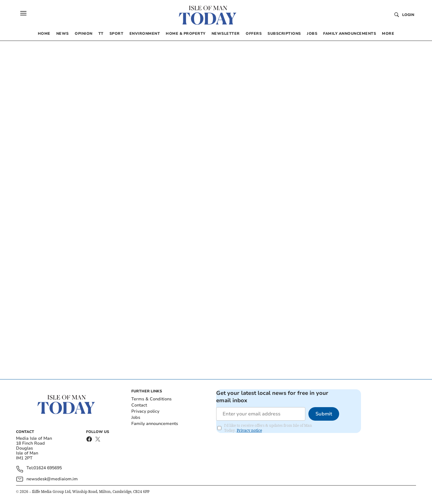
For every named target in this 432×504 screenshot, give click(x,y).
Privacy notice (249, 430)
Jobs (136, 417)
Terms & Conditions (151, 399)
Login (408, 15)
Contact (139, 405)
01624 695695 (48, 468)
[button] (23, 13)
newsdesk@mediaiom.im (52, 479)
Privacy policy (145, 411)
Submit (324, 414)
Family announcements (155, 424)
